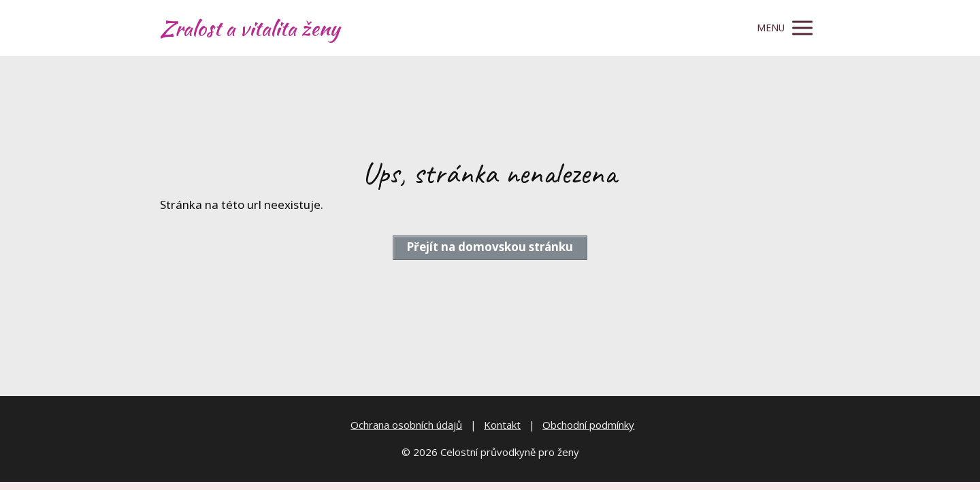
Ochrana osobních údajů (406, 425)
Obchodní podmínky (588, 425)
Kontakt (502, 425)
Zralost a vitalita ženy (250, 28)
